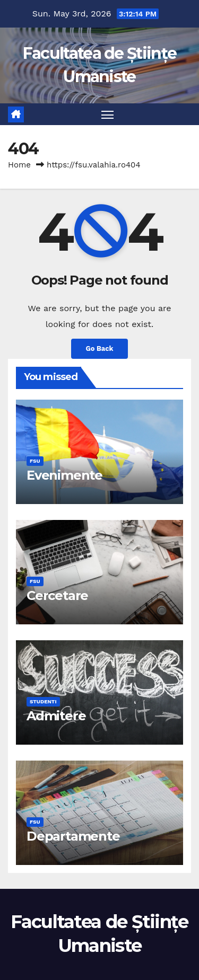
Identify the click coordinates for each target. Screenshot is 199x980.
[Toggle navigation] (108, 114)
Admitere (56, 716)
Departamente (73, 836)
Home (19, 165)
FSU (35, 461)
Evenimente (64, 475)
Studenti (43, 701)
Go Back (100, 348)
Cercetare (57, 595)
